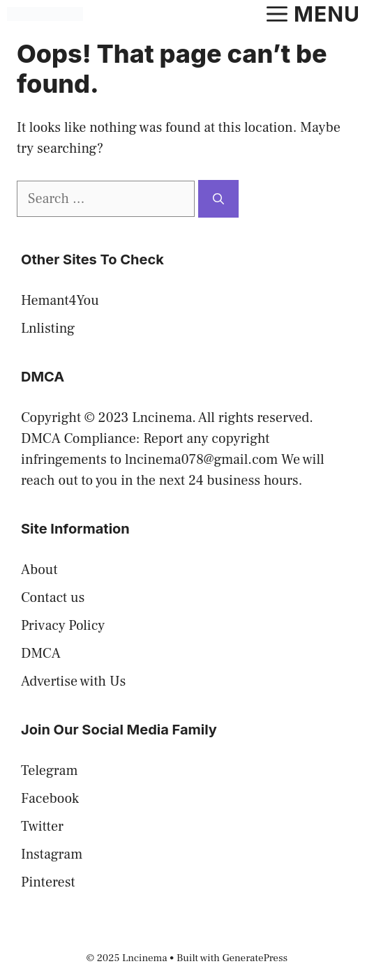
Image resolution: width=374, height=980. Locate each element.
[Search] (218, 199)
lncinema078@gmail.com (201, 460)
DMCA (41, 654)
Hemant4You (60, 301)
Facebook (50, 799)
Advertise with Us (73, 681)
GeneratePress (255, 958)
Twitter (42, 827)
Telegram (50, 771)
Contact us (53, 598)
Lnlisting (48, 329)
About (39, 570)
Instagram (52, 854)
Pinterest (48, 882)
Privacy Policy (63, 626)
